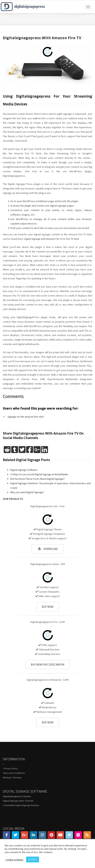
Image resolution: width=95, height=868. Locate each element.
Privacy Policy (11, 768)
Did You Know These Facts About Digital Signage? (38, 479)
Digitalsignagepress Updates (17, 796)
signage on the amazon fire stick (26, 417)
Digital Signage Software (24, 470)
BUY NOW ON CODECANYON (47, 665)
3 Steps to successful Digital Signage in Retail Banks (39, 474)
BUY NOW (48, 607)
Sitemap (7, 777)
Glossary (17, 777)
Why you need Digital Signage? (27, 492)
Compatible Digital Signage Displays (21, 805)
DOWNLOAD (48, 549)
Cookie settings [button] (14, 860)
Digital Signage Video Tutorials (18, 801)
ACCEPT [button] (33, 860)
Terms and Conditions (14, 773)
